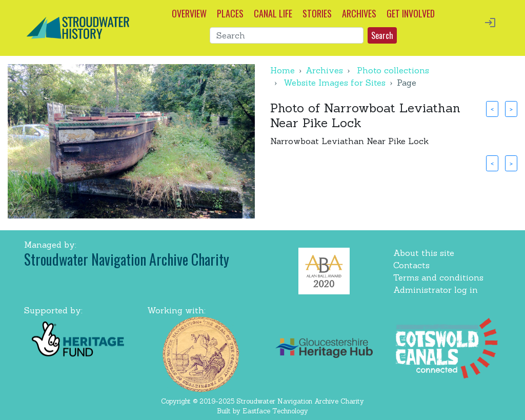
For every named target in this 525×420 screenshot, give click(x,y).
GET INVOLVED (411, 13)
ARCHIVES (359, 13)
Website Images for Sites (335, 83)
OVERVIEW (189, 13)
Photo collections (393, 70)
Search (382, 35)
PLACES (230, 13)
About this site (424, 253)
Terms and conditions (438, 277)
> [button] (511, 109)
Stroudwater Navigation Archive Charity (127, 259)
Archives (324, 70)
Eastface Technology (275, 411)
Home (282, 70)
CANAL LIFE (273, 13)
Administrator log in (436, 290)
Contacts (411, 265)
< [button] (492, 109)
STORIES (317, 13)
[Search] (287, 35)
